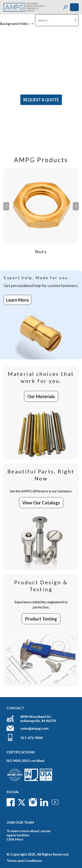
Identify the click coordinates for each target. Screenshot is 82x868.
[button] (76, 206)
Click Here (15, 839)
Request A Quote (41, 100)
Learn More (17, 300)
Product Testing (41, 619)
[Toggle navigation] (74, 7)
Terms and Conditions (24, 860)
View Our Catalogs (41, 503)
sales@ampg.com (34, 728)
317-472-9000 (31, 738)
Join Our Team (20, 822)
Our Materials (41, 396)
